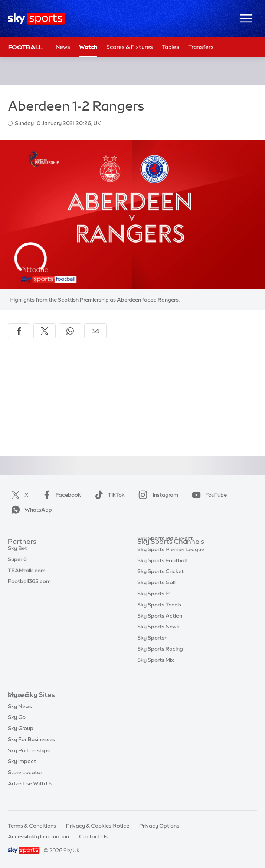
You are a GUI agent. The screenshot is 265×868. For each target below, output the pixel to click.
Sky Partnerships (29, 762)
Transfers (201, 47)
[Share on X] (45, 331)
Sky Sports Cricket (161, 586)
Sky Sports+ (152, 652)
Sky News (20, 717)
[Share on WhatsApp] (70, 331)
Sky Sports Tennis (159, 619)
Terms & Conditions (32, 826)
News (63, 47)
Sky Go (17, 728)
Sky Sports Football (162, 575)
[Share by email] (95, 331)
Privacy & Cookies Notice (98, 826)
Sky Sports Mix (156, 675)
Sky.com (19, 706)
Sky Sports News (158, 641)
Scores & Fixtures (130, 47)
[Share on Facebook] (19, 331)
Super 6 (17, 564)
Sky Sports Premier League (171, 564)
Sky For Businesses (31, 750)
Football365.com (29, 586)
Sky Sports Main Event (165, 553)
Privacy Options (159, 826)
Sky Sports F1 (154, 608)
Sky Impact (22, 772)
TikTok (108, 495)
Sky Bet (17, 553)
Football (25, 47)
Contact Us (93, 836)
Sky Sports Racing (160, 664)
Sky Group (21, 739)
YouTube (208, 495)
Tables (171, 47)
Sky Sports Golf (157, 597)
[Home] (36, 19)
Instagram (157, 495)
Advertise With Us (30, 795)
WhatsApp (30, 510)
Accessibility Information (38, 836)
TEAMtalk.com (27, 575)
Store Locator (25, 783)
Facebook (60, 495)
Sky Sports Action (160, 631)
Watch (88, 47)
